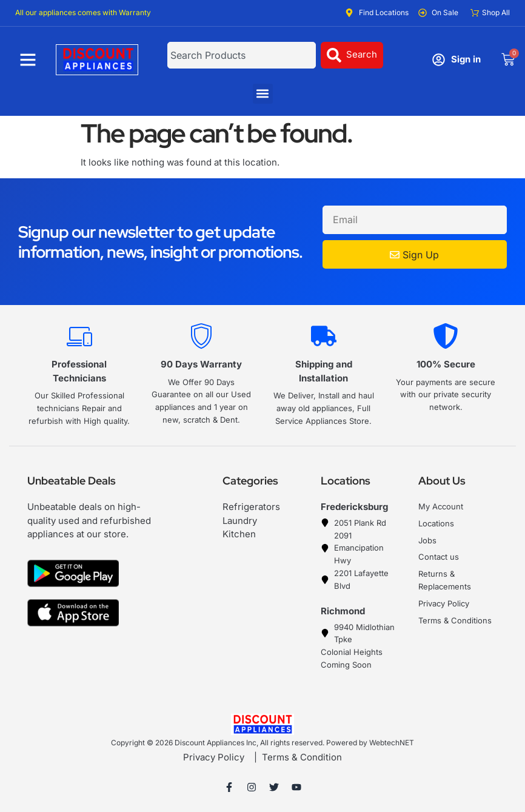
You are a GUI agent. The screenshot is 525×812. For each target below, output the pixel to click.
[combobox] (242, 55)
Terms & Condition (302, 757)
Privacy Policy (214, 757)
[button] (263, 94)
